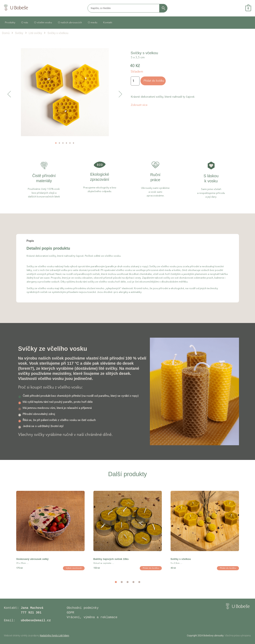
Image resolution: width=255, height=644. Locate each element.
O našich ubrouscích (70, 23)
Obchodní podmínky (83, 608)
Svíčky (19, 33)
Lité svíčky (35, 33)
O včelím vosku (43, 23)
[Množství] (135, 81)
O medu (93, 23)
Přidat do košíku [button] (151, 568)
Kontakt (108, 23)
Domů (6, 33)
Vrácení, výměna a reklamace (93, 617)
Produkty (10, 23)
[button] (9, 94)
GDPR (70, 613)
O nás (25, 23)
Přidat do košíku (154, 81)
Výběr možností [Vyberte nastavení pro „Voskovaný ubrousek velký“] (74, 568)
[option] (50, 534)
